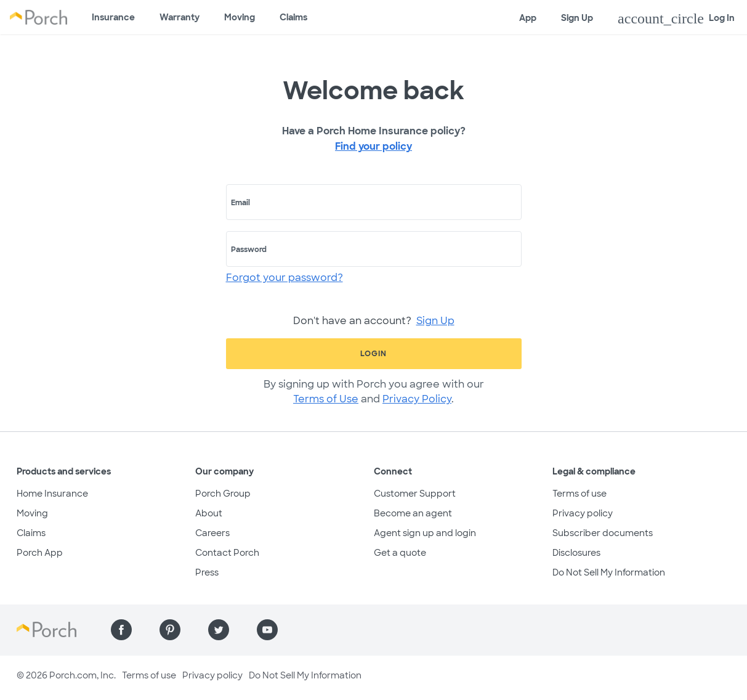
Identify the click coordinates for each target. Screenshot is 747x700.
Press (207, 572)
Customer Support (415, 494)
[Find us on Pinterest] (170, 630)
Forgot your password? (285, 278)
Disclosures (576, 553)
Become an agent (413, 513)
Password (249, 250)
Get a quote (400, 553)
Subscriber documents (603, 533)
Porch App (40, 553)
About (209, 513)
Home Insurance (52, 494)
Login (373, 354)
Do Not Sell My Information (609, 572)
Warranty (180, 17)
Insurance (113, 17)
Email (240, 203)
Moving (240, 17)
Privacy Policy (417, 399)
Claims (293, 17)
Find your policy (373, 146)
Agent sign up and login (425, 533)
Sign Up (577, 18)
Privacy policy (583, 513)
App (528, 18)
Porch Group (223, 494)
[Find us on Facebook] (121, 630)
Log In (676, 18)
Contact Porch (227, 553)
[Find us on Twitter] (219, 630)
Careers (212, 533)
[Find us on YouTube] (267, 630)
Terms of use (579, 494)
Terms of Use (326, 399)
